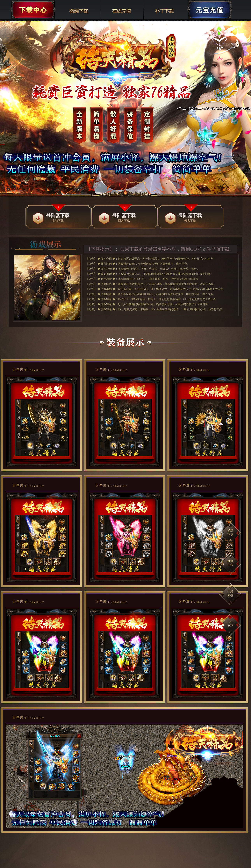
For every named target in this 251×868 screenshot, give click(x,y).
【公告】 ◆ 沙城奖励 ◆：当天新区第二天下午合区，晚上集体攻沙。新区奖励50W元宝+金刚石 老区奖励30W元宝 (154, 289)
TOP (230, 624)
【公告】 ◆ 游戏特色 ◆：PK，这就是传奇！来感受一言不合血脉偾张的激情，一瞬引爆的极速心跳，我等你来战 (154, 309)
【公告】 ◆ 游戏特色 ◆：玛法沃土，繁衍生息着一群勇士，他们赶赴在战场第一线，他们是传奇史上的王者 (151, 299)
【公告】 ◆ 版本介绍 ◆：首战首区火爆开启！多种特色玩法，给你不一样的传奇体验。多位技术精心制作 (150, 259)
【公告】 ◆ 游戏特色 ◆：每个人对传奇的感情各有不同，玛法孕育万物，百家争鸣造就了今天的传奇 (147, 304)
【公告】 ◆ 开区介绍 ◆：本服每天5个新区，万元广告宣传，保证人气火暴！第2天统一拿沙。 (143, 269)
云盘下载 (194, 214)
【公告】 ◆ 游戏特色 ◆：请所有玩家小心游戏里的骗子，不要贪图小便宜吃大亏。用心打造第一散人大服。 (151, 294)
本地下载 (62, 214)
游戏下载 (230, 532)
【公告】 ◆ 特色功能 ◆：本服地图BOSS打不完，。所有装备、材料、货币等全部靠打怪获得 (142, 279)
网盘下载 (230, 563)
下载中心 (33, 10)
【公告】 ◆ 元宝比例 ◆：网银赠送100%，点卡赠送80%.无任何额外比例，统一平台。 (138, 264)
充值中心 (210, 10)
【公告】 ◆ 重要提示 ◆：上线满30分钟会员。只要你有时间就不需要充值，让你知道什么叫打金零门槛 (148, 274)
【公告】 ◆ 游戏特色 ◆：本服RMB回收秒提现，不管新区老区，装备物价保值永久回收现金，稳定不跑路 (150, 284)
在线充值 (230, 594)
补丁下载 (165, 10)
